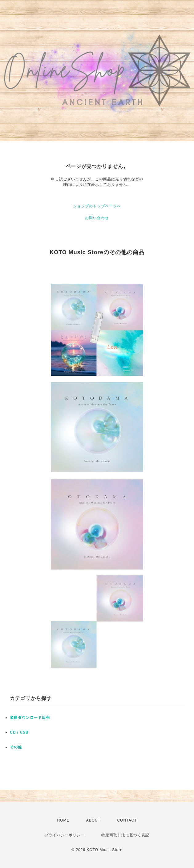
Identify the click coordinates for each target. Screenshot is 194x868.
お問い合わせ (97, 218)
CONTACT (127, 820)
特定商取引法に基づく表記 (125, 835)
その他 (16, 747)
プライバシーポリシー (65, 835)
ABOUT (93, 820)
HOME (63, 820)
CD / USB (19, 732)
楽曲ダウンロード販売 (30, 718)
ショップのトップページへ (97, 206)
